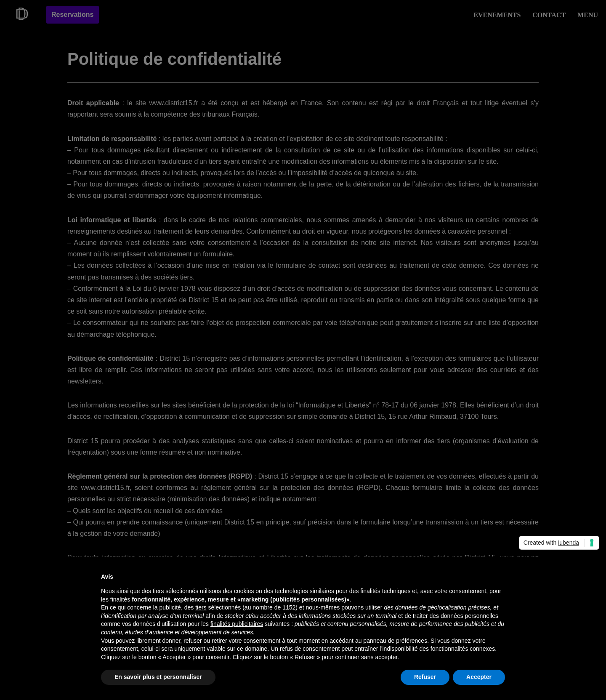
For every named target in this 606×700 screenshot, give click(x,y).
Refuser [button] (425, 677)
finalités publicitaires (237, 624)
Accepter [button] (479, 677)
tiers (201, 607)
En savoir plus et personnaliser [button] (158, 677)
